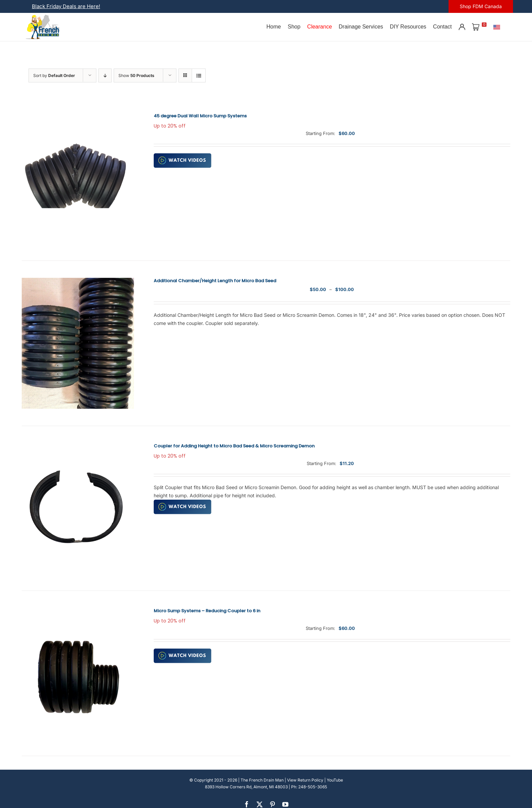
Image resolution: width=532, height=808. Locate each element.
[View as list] (199, 75)
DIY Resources (408, 27)
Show (136, 75)
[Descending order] (105, 75)
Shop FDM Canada (481, 6)
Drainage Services (361, 27)
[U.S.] (497, 27)
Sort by (54, 75)
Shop (294, 27)
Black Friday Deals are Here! (66, 6)
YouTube (335, 780)
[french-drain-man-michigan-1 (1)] (43, 17)
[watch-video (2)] (183, 156)
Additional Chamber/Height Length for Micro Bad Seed (215, 281)
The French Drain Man (262, 780)
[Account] (462, 27)
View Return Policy (305, 780)
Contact (442, 27)
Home (274, 27)
